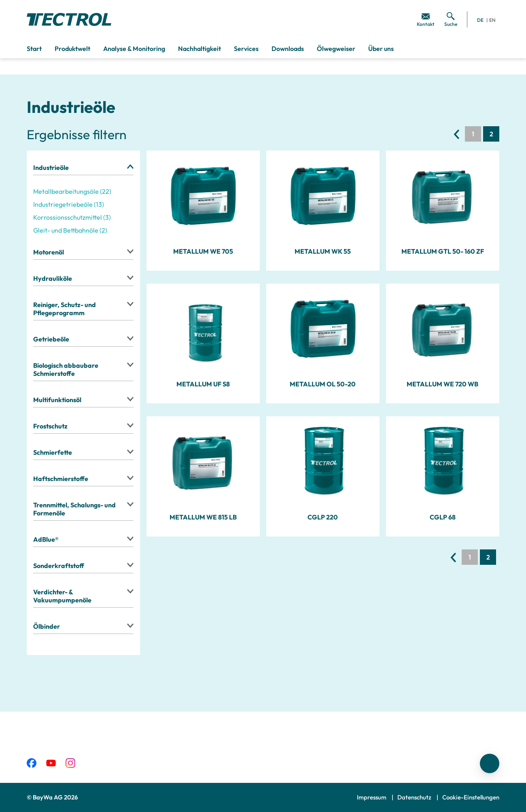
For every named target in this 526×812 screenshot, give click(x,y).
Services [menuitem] (246, 49)
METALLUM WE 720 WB (442, 384)
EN (492, 20)
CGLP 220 (323, 517)
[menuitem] (426, 19)
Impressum (372, 797)
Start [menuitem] (34, 49)
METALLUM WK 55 (323, 251)
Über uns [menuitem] (381, 49)
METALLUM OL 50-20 (323, 384)
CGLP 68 (443, 517)
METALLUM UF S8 (203, 384)
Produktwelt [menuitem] (72, 49)
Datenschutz (415, 797)
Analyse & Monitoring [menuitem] (134, 49)
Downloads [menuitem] (288, 49)
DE (480, 20)
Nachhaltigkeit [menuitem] (199, 49)
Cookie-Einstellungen (471, 797)
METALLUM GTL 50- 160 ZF (443, 251)
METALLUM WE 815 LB (203, 517)
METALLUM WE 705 (203, 251)
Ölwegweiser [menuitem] (336, 49)
